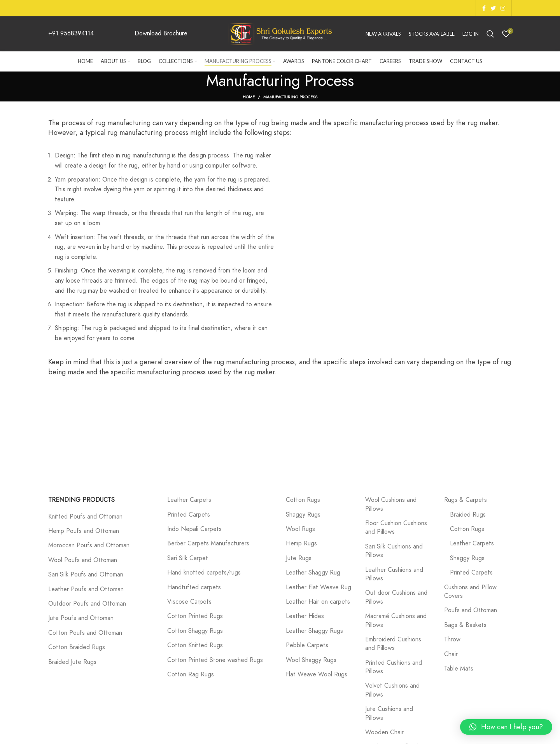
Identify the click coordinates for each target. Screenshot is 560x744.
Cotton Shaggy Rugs (195, 631)
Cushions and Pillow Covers (470, 592)
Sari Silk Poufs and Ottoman (86, 575)
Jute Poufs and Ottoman (81, 618)
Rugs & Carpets (465, 500)
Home (249, 97)
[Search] (490, 34)
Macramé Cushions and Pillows (396, 620)
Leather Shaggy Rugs (314, 631)
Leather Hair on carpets (318, 602)
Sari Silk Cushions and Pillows (394, 551)
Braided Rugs (468, 515)
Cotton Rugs (303, 500)
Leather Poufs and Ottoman (86, 589)
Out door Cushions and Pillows (396, 597)
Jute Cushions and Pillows (389, 713)
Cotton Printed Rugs (195, 616)
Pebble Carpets (307, 645)
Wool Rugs (300, 529)
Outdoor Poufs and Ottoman (87, 604)
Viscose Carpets (189, 602)
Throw (452, 639)
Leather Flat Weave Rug (318, 587)
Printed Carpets (189, 515)
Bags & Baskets (465, 625)
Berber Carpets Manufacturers (208, 543)
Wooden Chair (384, 732)
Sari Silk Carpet (188, 558)
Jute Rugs (299, 558)
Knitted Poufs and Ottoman (85, 517)
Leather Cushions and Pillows (394, 574)
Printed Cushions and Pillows (394, 667)
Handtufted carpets (194, 587)
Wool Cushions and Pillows (391, 504)
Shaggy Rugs (303, 515)
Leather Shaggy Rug (313, 573)
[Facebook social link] (484, 8)
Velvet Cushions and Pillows (392, 690)
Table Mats (459, 669)
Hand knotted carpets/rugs (204, 573)
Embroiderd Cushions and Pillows (393, 644)
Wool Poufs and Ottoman (83, 560)
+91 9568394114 (71, 33)
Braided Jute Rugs (72, 662)
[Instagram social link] (503, 8)
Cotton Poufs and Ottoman (85, 633)
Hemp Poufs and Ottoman (84, 531)
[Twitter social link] (493, 8)
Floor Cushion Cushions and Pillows (396, 527)
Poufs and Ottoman (471, 610)
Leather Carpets (189, 500)
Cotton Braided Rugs (77, 647)
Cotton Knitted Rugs (195, 645)
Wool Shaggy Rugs (311, 660)
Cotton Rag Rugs (191, 674)
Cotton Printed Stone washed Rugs (215, 660)
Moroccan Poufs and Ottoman (89, 545)
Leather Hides (305, 616)
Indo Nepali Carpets (194, 529)
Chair (451, 654)
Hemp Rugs (301, 543)
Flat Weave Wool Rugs (317, 674)
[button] (506, 727)
